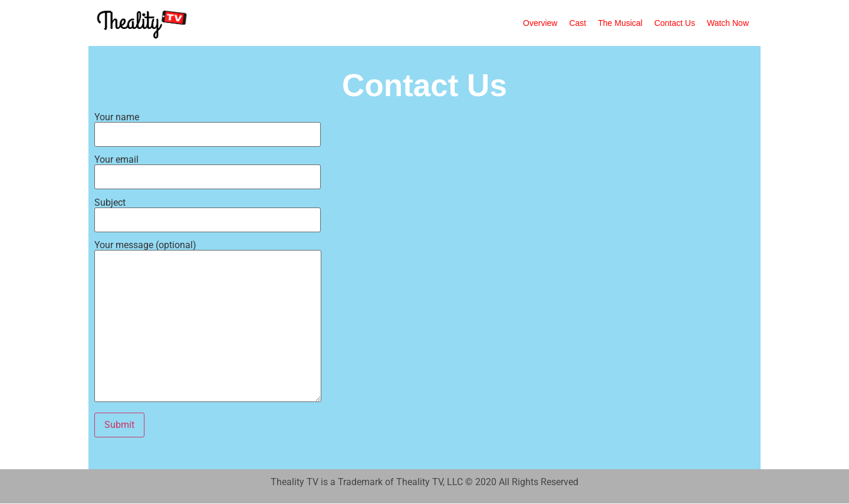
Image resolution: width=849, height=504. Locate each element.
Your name (208, 126)
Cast (577, 23)
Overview (540, 23)
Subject (208, 212)
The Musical (620, 23)
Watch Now (728, 23)
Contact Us (675, 23)
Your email (208, 169)
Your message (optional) (208, 322)
